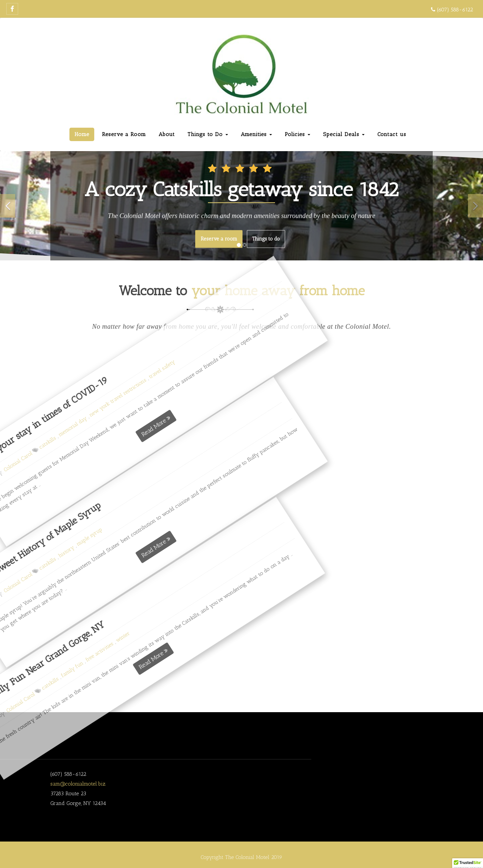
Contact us (392, 134)
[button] (8, 206)
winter (18, 642)
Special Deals (344, 134)
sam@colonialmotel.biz (78, 784)
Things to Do (208, 134)
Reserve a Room (124, 134)
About (167, 134)
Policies (298, 134)
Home (82, 134)
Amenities (256, 134)
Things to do (266, 238)
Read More (55, 644)
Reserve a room (219, 238)
